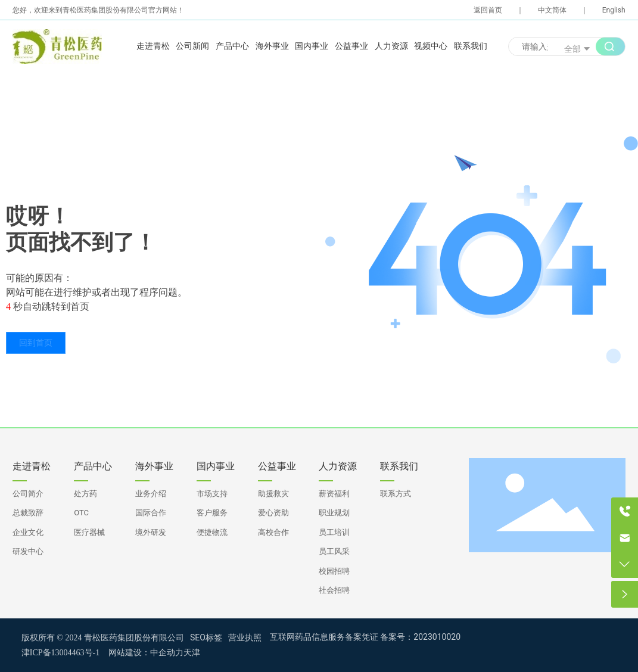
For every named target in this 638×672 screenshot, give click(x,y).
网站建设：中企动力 (146, 653)
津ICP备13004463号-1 (60, 653)
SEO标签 (206, 637)
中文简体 (552, 10)
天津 (192, 653)
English (614, 10)
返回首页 (488, 10)
